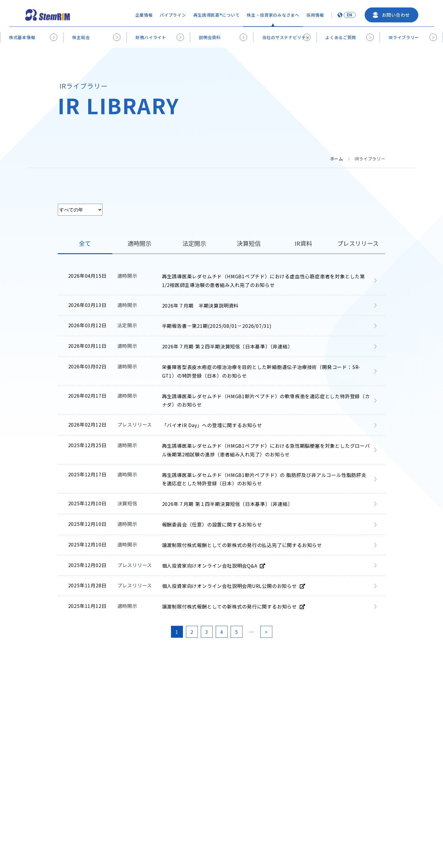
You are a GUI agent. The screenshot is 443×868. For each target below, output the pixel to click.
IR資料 (303, 243)
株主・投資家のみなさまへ (273, 15)
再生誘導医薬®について (217, 15)
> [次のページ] (266, 632)
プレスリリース (358, 243)
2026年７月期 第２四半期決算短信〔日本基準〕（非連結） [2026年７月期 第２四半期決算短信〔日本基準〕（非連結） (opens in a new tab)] (227, 346)
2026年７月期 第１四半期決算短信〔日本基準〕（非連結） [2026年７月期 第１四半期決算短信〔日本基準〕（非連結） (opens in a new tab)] (227, 504)
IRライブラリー (404, 37)
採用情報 (315, 15)
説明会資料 (210, 37)
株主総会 (81, 37)
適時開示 (139, 243)
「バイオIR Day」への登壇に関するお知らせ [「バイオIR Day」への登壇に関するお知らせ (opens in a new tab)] (212, 425)
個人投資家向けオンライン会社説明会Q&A (214, 566)
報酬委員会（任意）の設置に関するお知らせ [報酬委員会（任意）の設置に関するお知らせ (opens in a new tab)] (212, 524)
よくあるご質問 (341, 37)
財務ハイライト (151, 37)
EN (350, 15)
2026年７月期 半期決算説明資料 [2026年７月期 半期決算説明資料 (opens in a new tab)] (200, 305)
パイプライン (173, 15)
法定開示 (194, 243)
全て (85, 243)
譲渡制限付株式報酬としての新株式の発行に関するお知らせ (234, 606)
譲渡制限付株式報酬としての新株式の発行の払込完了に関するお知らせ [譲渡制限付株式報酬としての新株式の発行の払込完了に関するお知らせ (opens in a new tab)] (242, 545)
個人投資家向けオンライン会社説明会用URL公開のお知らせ (234, 586)
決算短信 (249, 243)
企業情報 (144, 15)
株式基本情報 (22, 37)
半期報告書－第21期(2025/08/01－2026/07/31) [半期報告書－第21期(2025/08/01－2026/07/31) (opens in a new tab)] (217, 326)
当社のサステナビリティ (286, 37)
